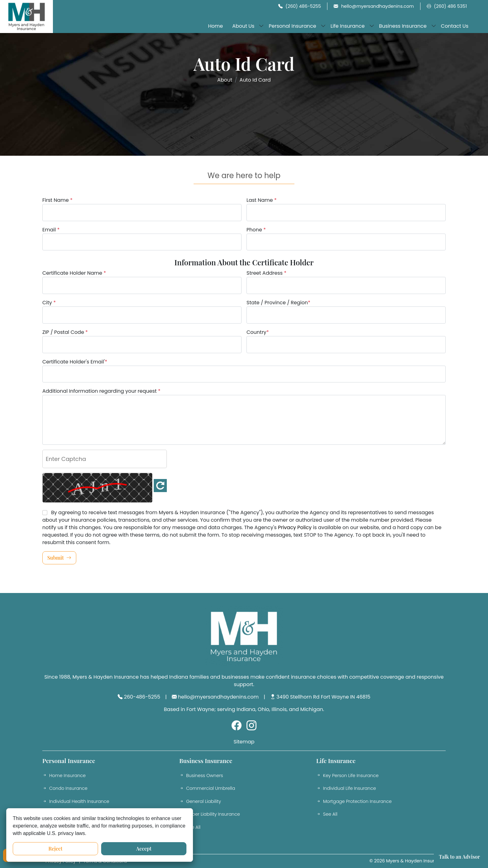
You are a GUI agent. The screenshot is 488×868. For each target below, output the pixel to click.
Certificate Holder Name (74, 273)
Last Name (262, 200)
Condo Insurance (65, 789)
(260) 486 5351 (447, 6)
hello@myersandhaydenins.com (374, 6)
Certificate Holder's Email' (75, 362)
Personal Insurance (292, 26)
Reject (55, 849)
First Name (57, 200)
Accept (144, 849)
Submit (59, 558)
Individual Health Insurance (76, 802)
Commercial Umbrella (207, 789)
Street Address (266, 273)
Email (51, 230)
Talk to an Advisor (459, 857)
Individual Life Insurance (346, 789)
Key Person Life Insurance (347, 776)
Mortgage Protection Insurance (354, 802)
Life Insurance (348, 26)
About (225, 80)
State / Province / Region (278, 303)
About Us (243, 26)
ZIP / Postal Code (65, 332)
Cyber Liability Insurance (210, 814)
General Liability (200, 802)
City (49, 303)
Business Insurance (403, 26)
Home (215, 26)
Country (258, 332)
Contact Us (455, 26)
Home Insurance (64, 776)
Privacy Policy (295, 527)
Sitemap (244, 742)
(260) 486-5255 (300, 6)
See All (190, 828)
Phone (256, 230)
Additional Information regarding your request (101, 391)
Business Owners (201, 776)
